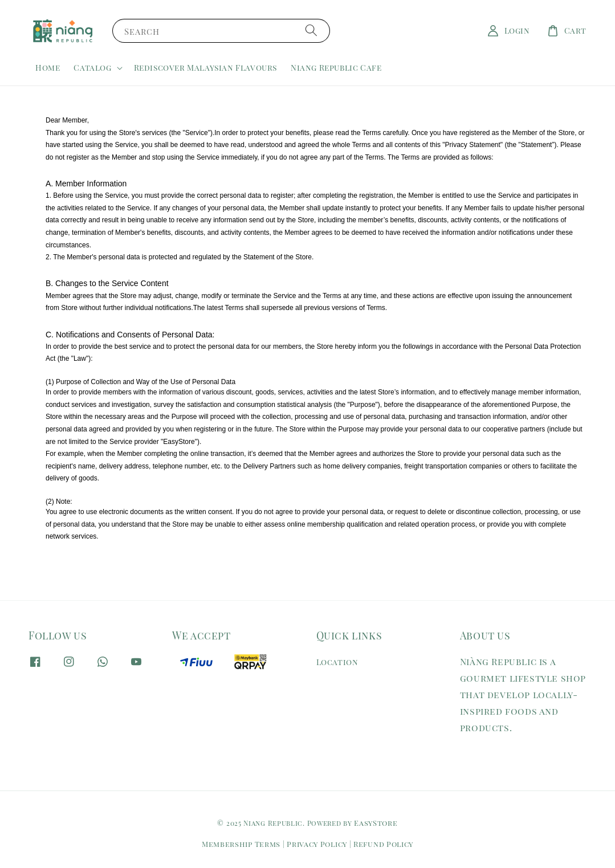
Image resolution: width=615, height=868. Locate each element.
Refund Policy (383, 844)
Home (48, 68)
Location (337, 662)
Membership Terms (241, 844)
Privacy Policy (317, 844)
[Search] (311, 30)
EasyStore (376, 823)
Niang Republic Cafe (336, 68)
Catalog (92, 68)
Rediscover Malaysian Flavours (205, 68)
